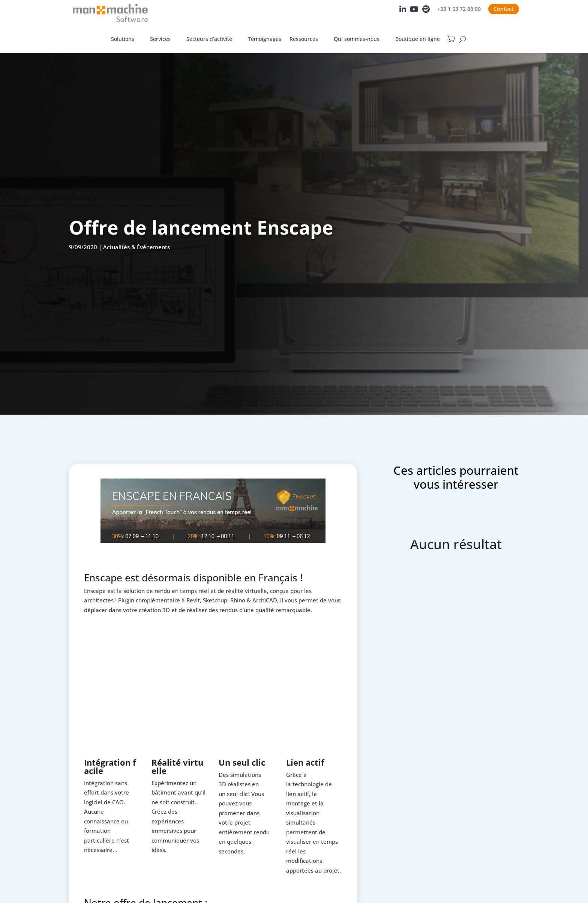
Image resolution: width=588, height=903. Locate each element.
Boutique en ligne (418, 39)
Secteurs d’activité (209, 39)
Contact (504, 9)
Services (160, 39)
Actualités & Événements (136, 247)
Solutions (123, 39)
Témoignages (265, 39)
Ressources (304, 39)
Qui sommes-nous (357, 39)
